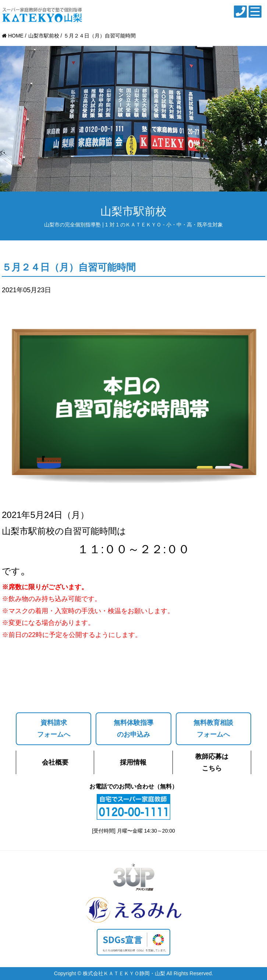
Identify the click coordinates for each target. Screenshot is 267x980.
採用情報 (133, 762)
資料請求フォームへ (54, 729)
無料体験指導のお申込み (133, 729)
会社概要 (55, 762)
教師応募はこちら (212, 762)
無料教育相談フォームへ (213, 729)
